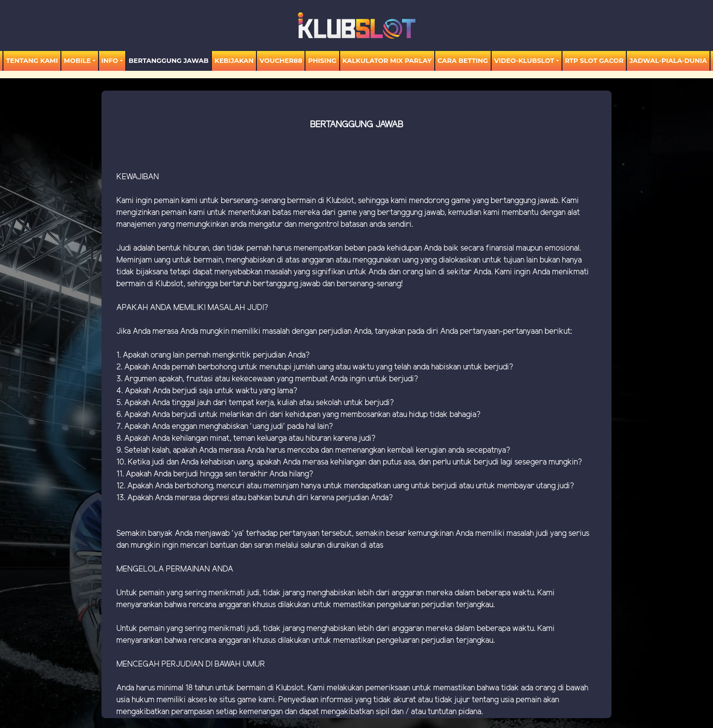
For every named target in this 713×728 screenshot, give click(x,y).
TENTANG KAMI (32, 60)
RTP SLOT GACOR (594, 60)
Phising (322, 60)
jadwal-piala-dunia (668, 60)
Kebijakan (234, 60)
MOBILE (77, 60)
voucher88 (281, 60)
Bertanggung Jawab (169, 60)
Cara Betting (463, 60)
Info (110, 60)
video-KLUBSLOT (524, 60)
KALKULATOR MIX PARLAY (387, 60)
